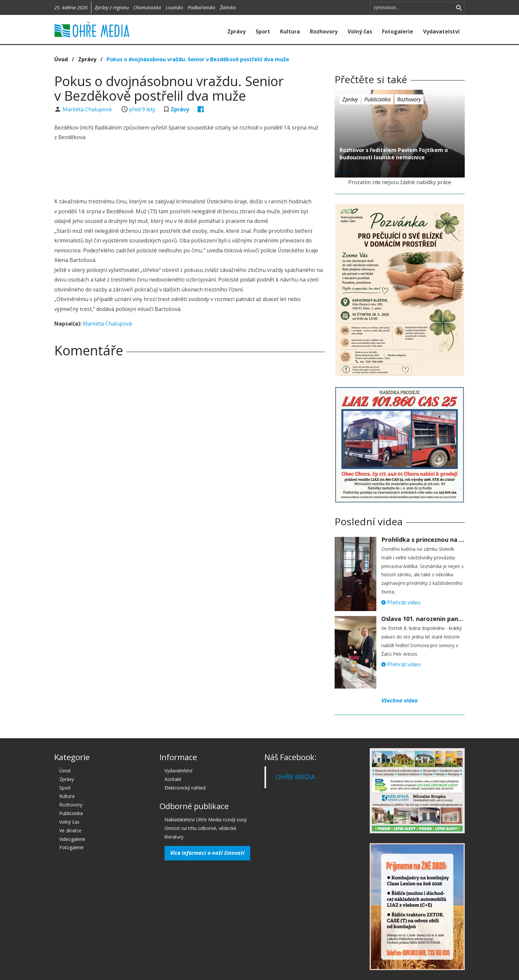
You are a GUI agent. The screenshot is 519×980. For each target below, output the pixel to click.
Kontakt (173, 779)
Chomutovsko (147, 7)
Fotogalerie (398, 31)
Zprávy (236, 31)
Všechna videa (400, 700)
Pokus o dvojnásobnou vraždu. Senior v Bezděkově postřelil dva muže (198, 59)
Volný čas (360, 31)
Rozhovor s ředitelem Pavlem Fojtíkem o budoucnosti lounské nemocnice (394, 154)
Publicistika (377, 99)
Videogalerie (72, 839)
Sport (263, 31)
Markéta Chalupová (88, 109)
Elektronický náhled (185, 788)
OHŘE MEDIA (296, 777)
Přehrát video (401, 602)
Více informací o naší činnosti (207, 853)
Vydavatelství (441, 31)
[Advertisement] (189, 170)
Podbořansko (201, 7)
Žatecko (228, 7)
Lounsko (174, 7)
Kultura (290, 31)
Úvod (61, 59)
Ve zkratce (70, 830)
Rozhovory (324, 31)
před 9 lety (142, 109)
